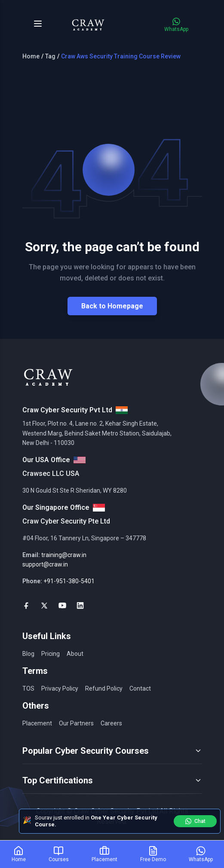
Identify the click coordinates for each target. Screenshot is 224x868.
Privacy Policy (60, 688)
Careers (111, 723)
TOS (28, 688)
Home (31, 56)
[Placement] (104, 854)
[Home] (19, 854)
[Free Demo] (153, 854)
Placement (37, 723)
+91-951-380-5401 (69, 581)
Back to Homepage (112, 306)
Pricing (51, 654)
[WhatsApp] (201, 854)
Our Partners (76, 723)
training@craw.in (64, 555)
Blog (28, 654)
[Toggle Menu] (38, 24)
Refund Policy (104, 688)
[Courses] (59, 854)
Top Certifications (112, 780)
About (75, 654)
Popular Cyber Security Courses (112, 751)
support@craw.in (45, 564)
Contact (140, 688)
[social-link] (26, 606)
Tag (50, 56)
